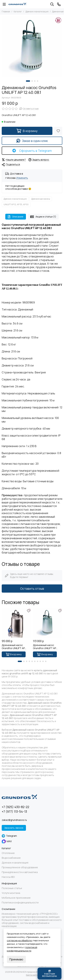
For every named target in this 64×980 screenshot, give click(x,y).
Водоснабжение (11, 858)
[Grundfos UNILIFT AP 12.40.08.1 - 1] (32, 47)
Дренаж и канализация (37, 12)
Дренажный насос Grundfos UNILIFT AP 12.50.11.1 (44, 647)
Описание (16, 217)
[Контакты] (59, 4)
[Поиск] (52, 4)
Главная (6, 12)
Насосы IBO (8, 877)
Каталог (18, 12)
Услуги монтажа (11, 893)
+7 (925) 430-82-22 (15, 807)
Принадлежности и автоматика (20, 872)
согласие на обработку (20, 940)
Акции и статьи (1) (43, 217)
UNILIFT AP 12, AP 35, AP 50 (16, 204)
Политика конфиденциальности (20, 903)
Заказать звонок (14, 828)
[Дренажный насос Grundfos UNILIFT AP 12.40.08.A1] (16, 623)
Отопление (8, 853)
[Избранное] (58, 131)
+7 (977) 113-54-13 (14, 811)
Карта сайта (32, 975)
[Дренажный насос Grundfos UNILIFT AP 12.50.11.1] (48, 623)
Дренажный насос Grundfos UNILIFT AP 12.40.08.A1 (13, 647)
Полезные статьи (12, 888)
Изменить (22, 178)
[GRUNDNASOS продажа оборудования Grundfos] (17, 4)
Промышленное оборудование (20, 867)
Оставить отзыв (32, 589)
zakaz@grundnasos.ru (14, 820)
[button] (28, 81)
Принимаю (16, 959)
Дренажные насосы (41, 199)
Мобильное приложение (16, 898)
